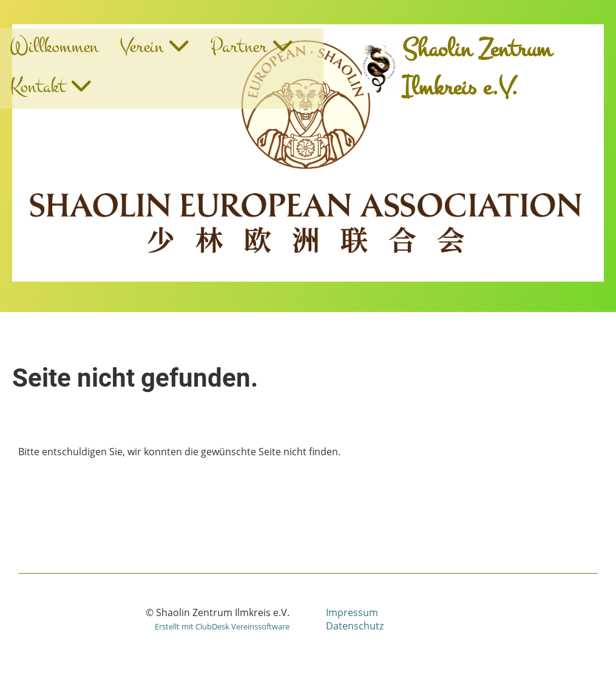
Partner (252, 46)
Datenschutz (355, 626)
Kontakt (50, 86)
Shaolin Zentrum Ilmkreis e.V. (477, 69)
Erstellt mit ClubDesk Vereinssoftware (222, 626)
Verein (154, 46)
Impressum (352, 612)
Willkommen (54, 46)
